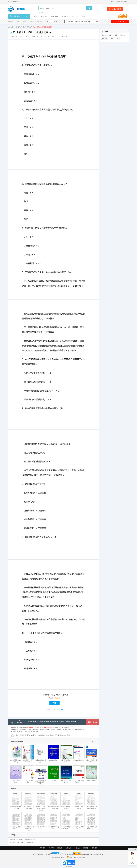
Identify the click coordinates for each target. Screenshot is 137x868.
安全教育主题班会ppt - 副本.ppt (16, 754)
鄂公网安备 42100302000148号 (77, 857)
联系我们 (94, 848)
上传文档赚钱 (115, 9)
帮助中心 (126, 2)
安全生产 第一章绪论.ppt (28, 774)
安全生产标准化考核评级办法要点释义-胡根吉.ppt (41, 775)
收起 (134, 850)
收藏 (23, 21)
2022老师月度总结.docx (79, 801)
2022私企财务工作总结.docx (41, 821)
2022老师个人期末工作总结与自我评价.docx (41, 802)
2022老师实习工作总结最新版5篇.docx (66, 821)
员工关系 (29, 27)
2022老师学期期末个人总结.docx (16, 801)
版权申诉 (38, 21)
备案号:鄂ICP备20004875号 (59, 857)
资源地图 (68, 848)
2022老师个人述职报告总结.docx (79, 821)
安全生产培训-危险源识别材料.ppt (79, 774)
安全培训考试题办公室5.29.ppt (66, 754)
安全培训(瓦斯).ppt (54, 753)
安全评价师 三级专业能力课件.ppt (91, 754)
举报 (31, 21)
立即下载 (120, 21)
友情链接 (77, 848)
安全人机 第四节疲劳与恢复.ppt (16, 774)
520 (16, 36)
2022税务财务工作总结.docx (66, 801)
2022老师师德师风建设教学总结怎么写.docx (28, 822)
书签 (11, 21)
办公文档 (75, 16)
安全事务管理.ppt (91, 773)
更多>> (94, 742)
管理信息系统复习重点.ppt (41, 754)
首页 (36, 16)
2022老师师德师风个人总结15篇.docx (54, 801)
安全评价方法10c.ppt (79, 753)
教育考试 (65, 16)
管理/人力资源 (22, 27)
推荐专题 (44, 16)
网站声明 (51, 848)
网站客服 (86, 848)
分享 (17, 21)
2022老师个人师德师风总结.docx (16, 821)
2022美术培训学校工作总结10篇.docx (91, 821)
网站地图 (60, 848)
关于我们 (43, 848)
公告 (84, 16)
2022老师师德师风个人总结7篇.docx (28, 801)
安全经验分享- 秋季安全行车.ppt (28, 754)
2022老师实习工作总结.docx (54, 821)
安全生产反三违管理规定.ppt (66, 774)
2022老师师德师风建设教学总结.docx (91, 801)
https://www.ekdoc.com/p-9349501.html (26, 842)
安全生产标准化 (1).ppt (54, 774)
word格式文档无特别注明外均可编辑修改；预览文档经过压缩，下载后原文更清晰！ (52, 722)
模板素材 (55, 16)
